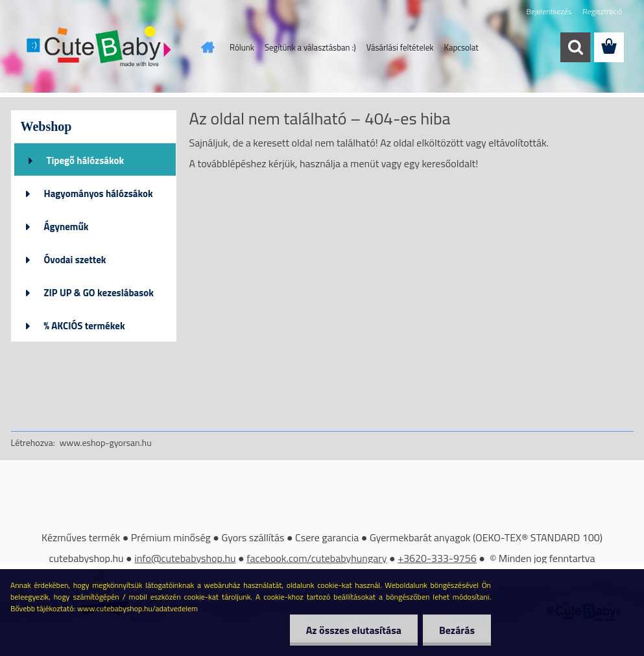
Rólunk (242, 47)
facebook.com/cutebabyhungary (316, 558)
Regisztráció (602, 11)
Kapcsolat (461, 47)
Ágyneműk (66, 227)
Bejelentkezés (549, 11)
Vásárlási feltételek (400, 47)
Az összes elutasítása (354, 630)
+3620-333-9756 (437, 558)
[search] (575, 47)
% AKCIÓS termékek (85, 326)
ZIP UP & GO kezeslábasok (99, 293)
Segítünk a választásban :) (310, 47)
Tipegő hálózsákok (86, 160)
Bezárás (457, 630)
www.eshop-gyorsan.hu (106, 442)
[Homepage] (205, 47)
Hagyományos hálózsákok (99, 193)
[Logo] (100, 48)
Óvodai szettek (75, 260)
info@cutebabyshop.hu (185, 558)
